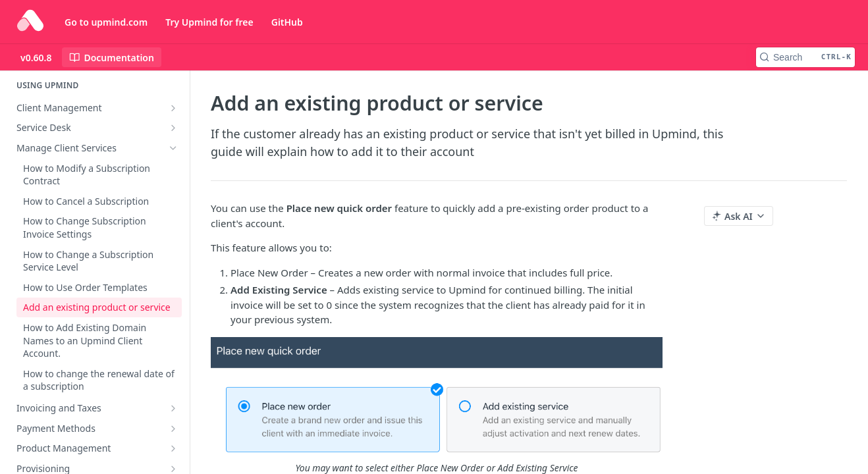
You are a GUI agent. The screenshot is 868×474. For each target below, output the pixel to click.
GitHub (287, 22)
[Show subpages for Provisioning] (173, 469)
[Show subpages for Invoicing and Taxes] (173, 408)
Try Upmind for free (209, 22)
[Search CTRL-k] (805, 57)
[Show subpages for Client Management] (173, 108)
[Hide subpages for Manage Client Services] (173, 148)
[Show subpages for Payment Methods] (173, 429)
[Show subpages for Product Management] (173, 448)
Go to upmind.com (106, 22)
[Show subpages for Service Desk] (173, 128)
